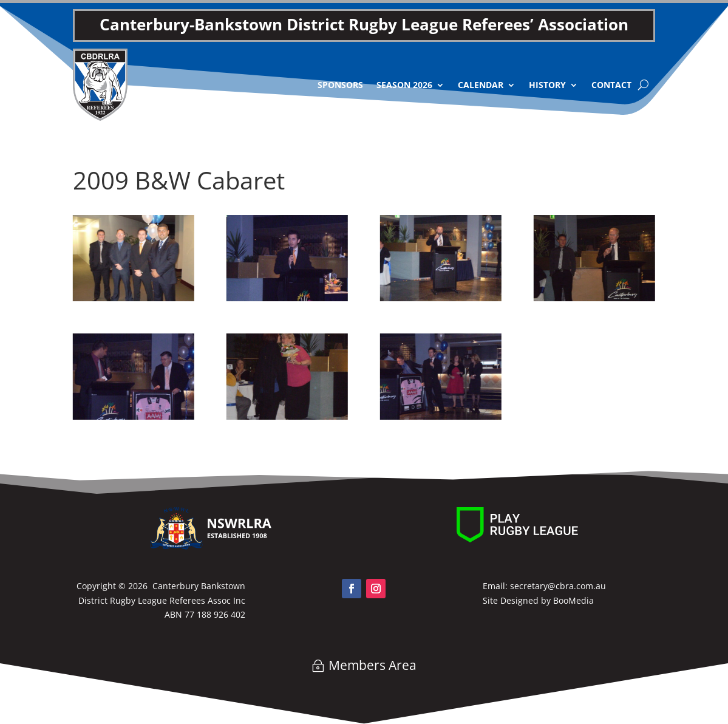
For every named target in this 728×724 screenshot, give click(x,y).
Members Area (373, 665)
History (547, 85)
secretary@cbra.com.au (558, 586)
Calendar (481, 85)
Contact (611, 85)
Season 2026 (404, 85)
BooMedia (573, 600)
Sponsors (340, 85)
